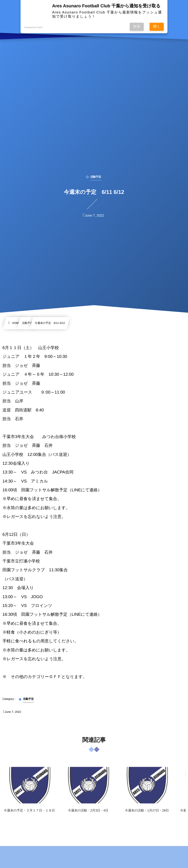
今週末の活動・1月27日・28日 (147, 814)
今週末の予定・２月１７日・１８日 (29, 814)
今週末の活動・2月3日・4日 (88, 814)
